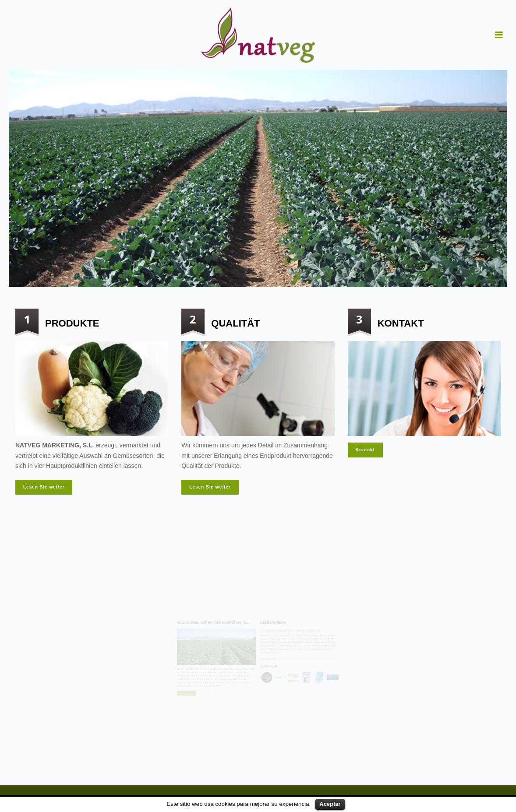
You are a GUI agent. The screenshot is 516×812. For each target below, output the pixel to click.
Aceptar (330, 804)
